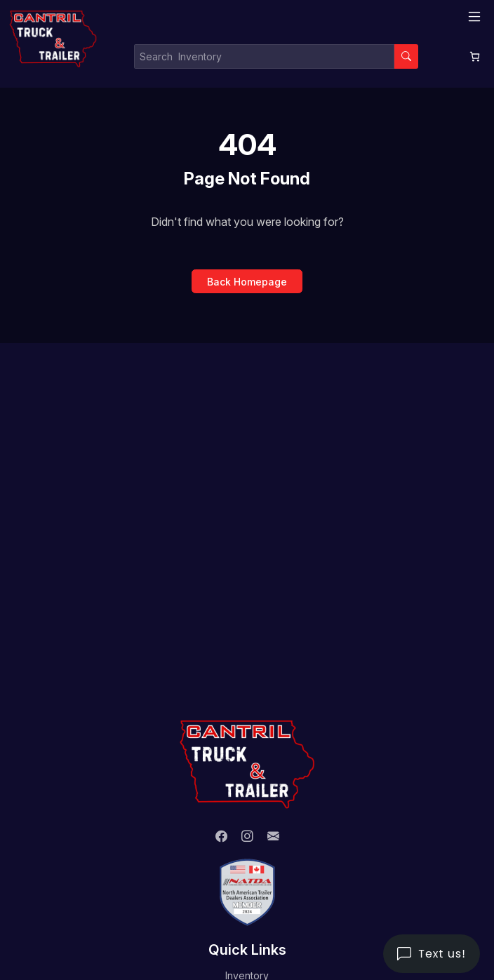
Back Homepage (247, 282)
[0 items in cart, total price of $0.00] (475, 56)
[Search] (406, 56)
